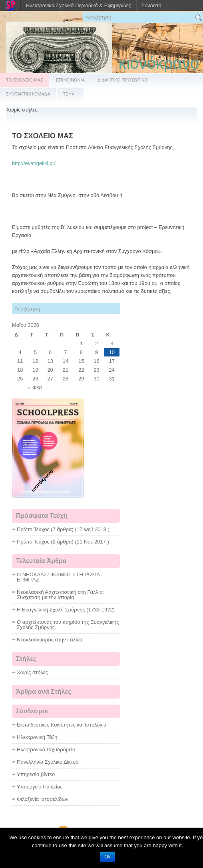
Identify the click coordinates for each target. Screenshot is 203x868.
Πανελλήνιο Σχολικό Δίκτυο (48, 762)
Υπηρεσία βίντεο (36, 774)
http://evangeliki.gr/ (34, 163)
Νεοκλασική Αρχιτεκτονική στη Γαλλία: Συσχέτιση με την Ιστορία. (60, 595)
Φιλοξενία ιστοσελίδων (43, 799)
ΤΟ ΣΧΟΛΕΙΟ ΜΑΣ (25, 80)
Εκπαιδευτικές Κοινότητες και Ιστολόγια (62, 725)
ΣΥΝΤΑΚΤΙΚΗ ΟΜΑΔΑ (28, 94)
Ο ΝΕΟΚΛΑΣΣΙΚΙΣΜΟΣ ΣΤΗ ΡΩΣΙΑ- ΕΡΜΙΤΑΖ (59, 577)
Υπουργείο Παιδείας (40, 787)
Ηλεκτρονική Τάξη (37, 737)
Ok (107, 857)
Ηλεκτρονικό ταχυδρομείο (46, 750)
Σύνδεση (151, 5)
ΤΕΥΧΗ (71, 94)
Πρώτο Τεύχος (33, 529)
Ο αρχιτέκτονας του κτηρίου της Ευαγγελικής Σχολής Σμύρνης (68, 625)
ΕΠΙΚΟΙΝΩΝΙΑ (70, 80)
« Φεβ (35, 387)
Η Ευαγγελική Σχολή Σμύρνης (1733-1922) (66, 610)
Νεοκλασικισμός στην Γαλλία (50, 640)
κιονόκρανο (159, 63)
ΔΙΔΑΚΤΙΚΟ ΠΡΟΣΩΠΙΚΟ (123, 80)
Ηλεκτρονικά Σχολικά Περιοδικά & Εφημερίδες (79, 5)
